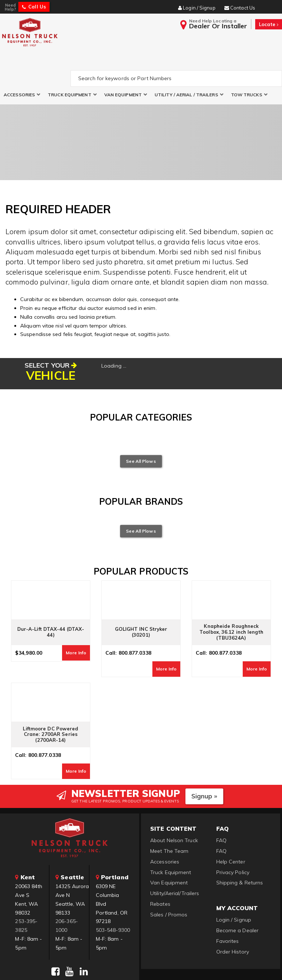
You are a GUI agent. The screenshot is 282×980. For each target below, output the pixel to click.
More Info (76, 620)
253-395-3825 (26, 893)
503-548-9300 (113, 897)
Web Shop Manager (230, 965)
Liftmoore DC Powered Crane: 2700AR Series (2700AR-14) (51, 702)
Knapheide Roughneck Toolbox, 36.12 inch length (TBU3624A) (232, 599)
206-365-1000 (67, 893)
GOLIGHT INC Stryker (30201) (141, 600)
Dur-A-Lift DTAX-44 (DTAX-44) (51, 600)
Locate (269, 24)
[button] (22, 62)
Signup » (204, 763)
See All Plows (141, 428)
